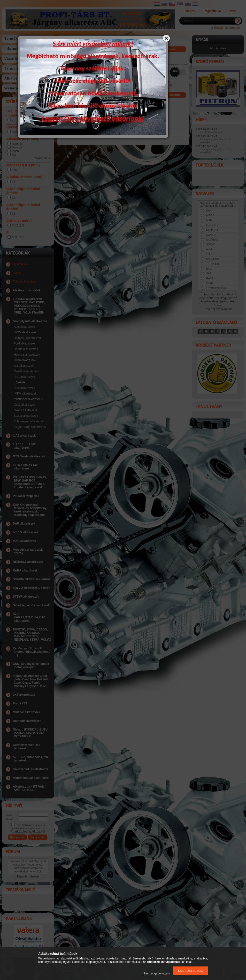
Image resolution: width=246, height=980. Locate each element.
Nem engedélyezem (157, 973)
